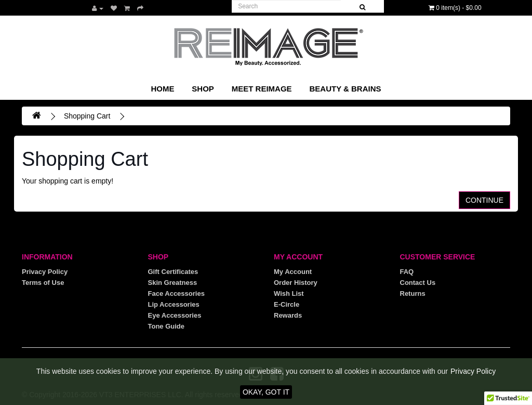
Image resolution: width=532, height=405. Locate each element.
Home (162, 89)
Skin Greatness (173, 283)
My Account (293, 272)
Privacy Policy (45, 272)
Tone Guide (167, 326)
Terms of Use (43, 283)
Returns (413, 293)
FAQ (407, 272)
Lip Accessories (174, 304)
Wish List (289, 293)
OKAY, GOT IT (266, 392)
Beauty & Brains (345, 89)
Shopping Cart (87, 116)
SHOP (203, 89)
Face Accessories (176, 293)
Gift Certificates (173, 272)
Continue (484, 200)
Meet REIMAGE (262, 89)
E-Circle (287, 304)
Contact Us (418, 283)
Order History (296, 283)
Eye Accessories (175, 315)
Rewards (288, 315)
